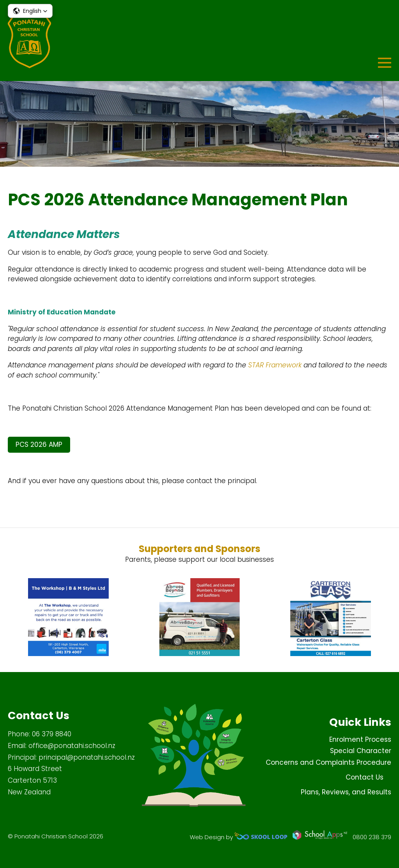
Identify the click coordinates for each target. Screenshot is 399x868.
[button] (30, 11)
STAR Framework (275, 365)
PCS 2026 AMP (39, 445)
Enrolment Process (360, 739)
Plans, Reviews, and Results (346, 792)
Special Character (361, 751)
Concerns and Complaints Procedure (328, 762)
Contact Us (365, 777)
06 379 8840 (52, 734)
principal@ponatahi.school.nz (87, 757)
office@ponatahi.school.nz (72, 746)
